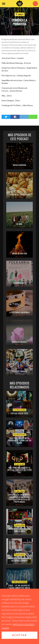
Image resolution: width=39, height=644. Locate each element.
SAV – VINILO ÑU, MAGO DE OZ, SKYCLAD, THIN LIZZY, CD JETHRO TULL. (19, 470)
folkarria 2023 (19, 283)
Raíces (21, 14)
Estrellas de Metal (19, 410)
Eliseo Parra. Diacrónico (20, 312)
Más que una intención (19, 582)
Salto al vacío (19, 464)
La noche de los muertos (20, 194)
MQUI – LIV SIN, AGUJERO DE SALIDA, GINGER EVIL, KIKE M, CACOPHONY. (20, 588)
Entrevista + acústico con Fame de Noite (19, 530)
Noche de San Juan (20, 253)
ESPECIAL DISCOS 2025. (19, 413)
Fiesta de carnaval (20, 371)
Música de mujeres (19, 342)
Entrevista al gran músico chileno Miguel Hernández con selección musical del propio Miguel (20, 498)
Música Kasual (19, 525)
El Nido (20, 224)
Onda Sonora (19, 491)
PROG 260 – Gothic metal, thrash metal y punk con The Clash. (19, 440)
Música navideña (20, 165)
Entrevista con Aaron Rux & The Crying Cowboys (19, 559)
